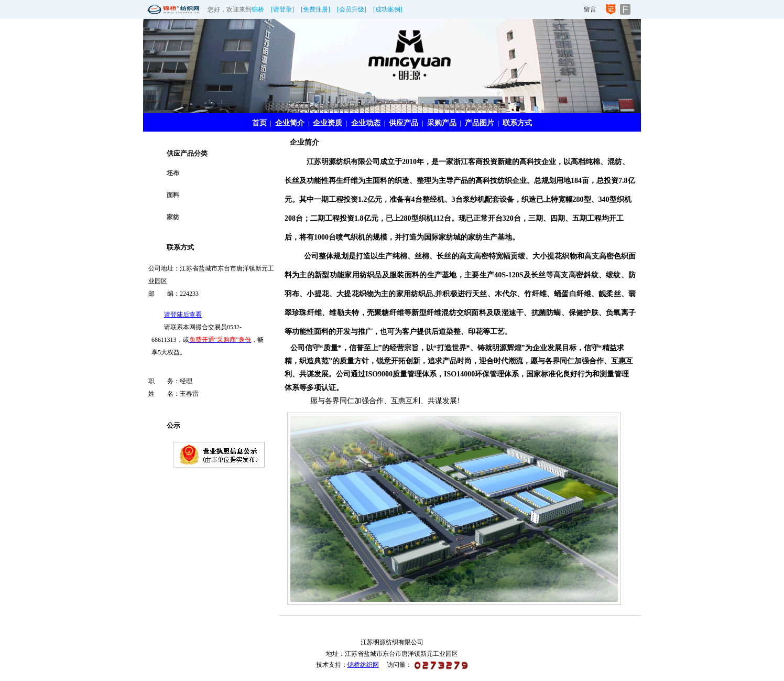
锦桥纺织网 (363, 665)
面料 (173, 195)
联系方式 (517, 123)
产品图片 (480, 123)
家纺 (173, 217)
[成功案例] (388, 9)
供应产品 (404, 123)
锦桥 (258, 9)
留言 (590, 9)
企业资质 (328, 123)
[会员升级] (352, 9)
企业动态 (366, 123)
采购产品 (442, 123)
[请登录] (282, 9)
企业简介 (290, 123)
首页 (259, 123)
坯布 (173, 173)
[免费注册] (315, 9)
